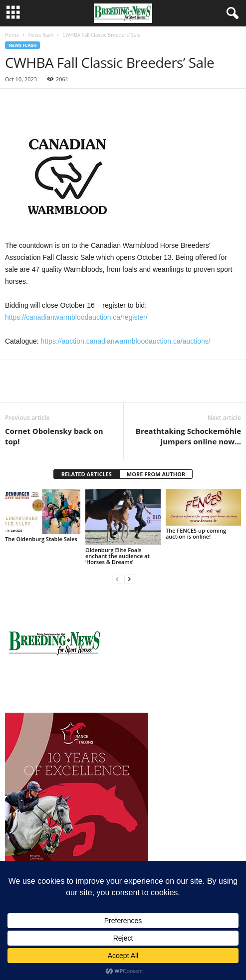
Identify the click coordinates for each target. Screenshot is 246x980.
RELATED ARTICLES (87, 474)
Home (12, 35)
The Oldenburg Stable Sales (41, 539)
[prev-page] (117, 579)
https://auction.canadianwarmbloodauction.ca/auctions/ (126, 341)
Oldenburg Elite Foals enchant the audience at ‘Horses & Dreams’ (118, 556)
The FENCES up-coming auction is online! (196, 533)
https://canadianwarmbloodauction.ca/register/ (76, 317)
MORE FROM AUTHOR (156, 474)
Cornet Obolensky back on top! (54, 436)
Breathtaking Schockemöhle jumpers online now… (188, 436)
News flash (41, 35)
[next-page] (129, 579)
